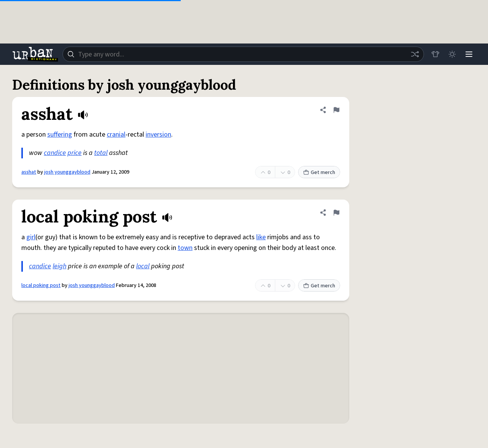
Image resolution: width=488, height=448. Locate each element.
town (185, 248)
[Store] (435, 54)
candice (55, 153)
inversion (158, 135)
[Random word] (415, 54)
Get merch (319, 172)
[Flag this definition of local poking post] (336, 213)
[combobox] (243, 54)
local (143, 266)
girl (31, 237)
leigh (59, 266)
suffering (60, 135)
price (75, 153)
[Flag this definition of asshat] (336, 110)
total (101, 153)
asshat (29, 172)
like (261, 237)
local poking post (41, 285)
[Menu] (469, 54)
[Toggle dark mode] (452, 54)
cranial (116, 135)
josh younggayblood (67, 172)
